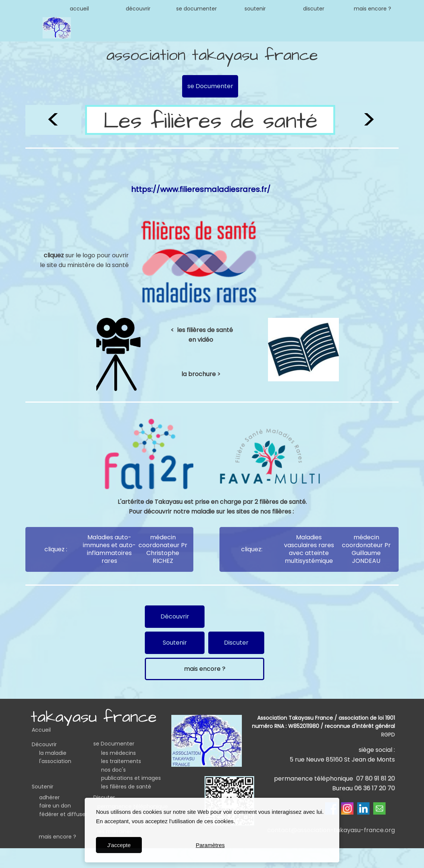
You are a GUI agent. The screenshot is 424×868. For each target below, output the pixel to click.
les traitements (121, 761)
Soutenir (43, 787)
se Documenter (114, 744)
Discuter (104, 797)
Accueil (41, 730)
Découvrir (44, 744)
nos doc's (113, 770)
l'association (55, 761)
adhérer (49, 797)
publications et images (131, 778)
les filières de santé (126, 787)
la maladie (53, 753)
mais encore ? (57, 837)
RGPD (388, 735)
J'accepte (119, 845)
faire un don (55, 806)
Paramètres (211, 845)
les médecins (119, 753)
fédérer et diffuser (63, 814)
